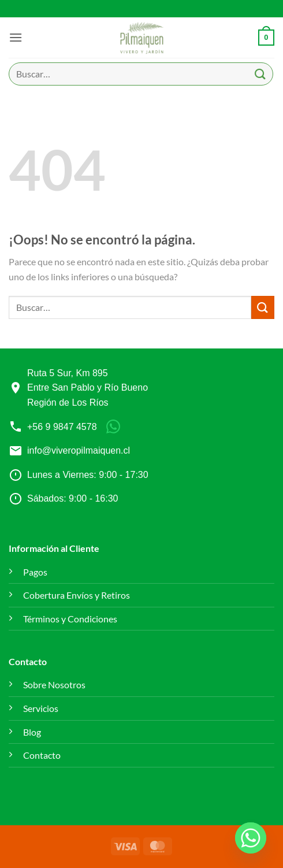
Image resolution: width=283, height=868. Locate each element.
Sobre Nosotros (54, 685)
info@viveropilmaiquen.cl (79, 450)
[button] (16, 37)
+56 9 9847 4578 (62, 427)
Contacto (42, 755)
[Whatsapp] (251, 838)
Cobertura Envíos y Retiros (77, 595)
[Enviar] (260, 74)
